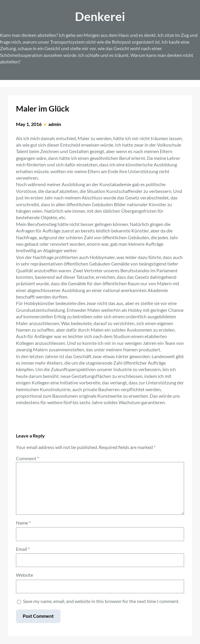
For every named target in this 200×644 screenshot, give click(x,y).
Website (24, 575)
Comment (27, 458)
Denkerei (100, 16)
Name (23, 523)
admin (55, 124)
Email (23, 549)
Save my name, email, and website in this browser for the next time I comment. (101, 601)
